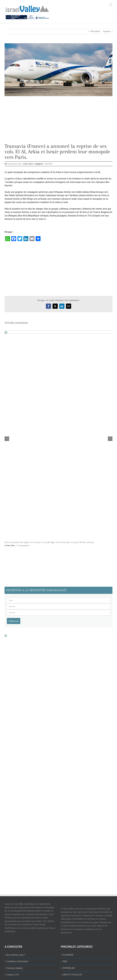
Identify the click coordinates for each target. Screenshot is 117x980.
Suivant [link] (107, 31)
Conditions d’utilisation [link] (17, 961)
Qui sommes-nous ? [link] (16, 955)
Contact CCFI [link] (13, 975)
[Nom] (58, 600)
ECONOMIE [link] (68, 955)
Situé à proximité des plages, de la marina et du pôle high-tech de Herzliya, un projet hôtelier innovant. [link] (49, 542)
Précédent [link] (95, 31)
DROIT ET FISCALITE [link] (72, 975)
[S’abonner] (14, 621)
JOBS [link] (65, 961)
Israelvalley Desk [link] (14, 164)
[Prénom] (58, 606)
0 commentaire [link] (23, 545)
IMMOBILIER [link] (69, 968)
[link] (45, 12)
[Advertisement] (58, 122)
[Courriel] (58, 613)
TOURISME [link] (48, 164)
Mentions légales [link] (15, 968)
